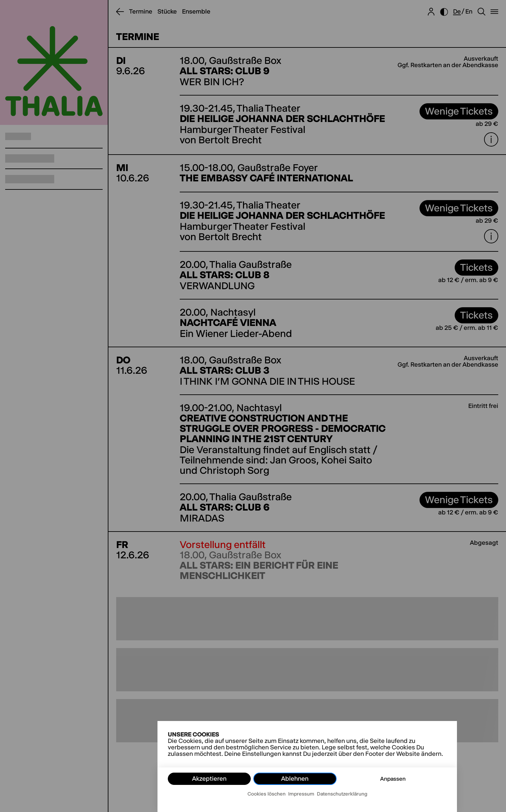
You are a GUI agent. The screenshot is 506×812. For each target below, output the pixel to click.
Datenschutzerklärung (342, 794)
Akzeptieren (209, 779)
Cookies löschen (267, 794)
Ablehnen (295, 779)
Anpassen (393, 779)
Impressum (301, 794)
